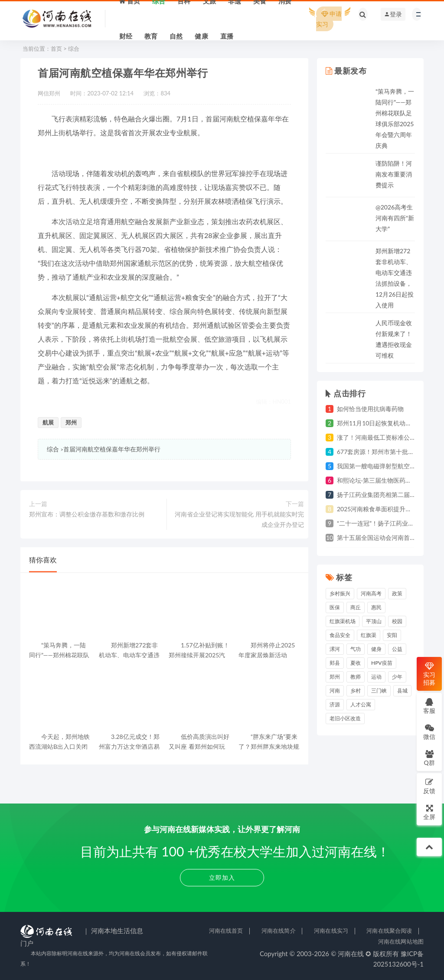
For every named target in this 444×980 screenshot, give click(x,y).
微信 (429, 732)
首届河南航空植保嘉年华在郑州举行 (112, 449)
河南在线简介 (279, 931)
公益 (397, 649)
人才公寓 (361, 704)
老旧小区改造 (345, 718)
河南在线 (351, 954)
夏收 (356, 663)
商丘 (356, 607)
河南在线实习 (331, 931)
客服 (429, 706)
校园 (397, 621)
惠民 (376, 607)
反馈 (429, 786)
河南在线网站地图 (401, 941)
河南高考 (371, 593)
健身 (376, 649)
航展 (48, 422)
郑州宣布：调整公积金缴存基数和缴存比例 (87, 514)
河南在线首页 (226, 931)
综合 (74, 49)
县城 (402, 691)
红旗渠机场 (343, 621)
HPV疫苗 (382, 663)
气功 (356, 649)
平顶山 (374, 621)
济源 (335, 704)
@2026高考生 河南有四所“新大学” (395, 218)
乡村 (356, 691)
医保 (335, 607)
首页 (56, 49)
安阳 (392, 635)
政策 (397, 593)
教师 (356, 677)
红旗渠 (369, 635)
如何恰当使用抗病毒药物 (370, 409)
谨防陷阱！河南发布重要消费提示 (394, 174)
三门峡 (379, 691)
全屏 (429, 812)
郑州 (71, 422)
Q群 (429, 758)
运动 (376, 677)
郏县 (335, 663)
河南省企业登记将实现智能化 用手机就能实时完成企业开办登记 (239, 519)
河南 (335, 691)
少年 (397, 677)
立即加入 (222, 877)
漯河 (335, 649)
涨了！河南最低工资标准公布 (376, 437)
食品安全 (340, 635)
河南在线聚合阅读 (389, 931)
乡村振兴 (340, 593)
